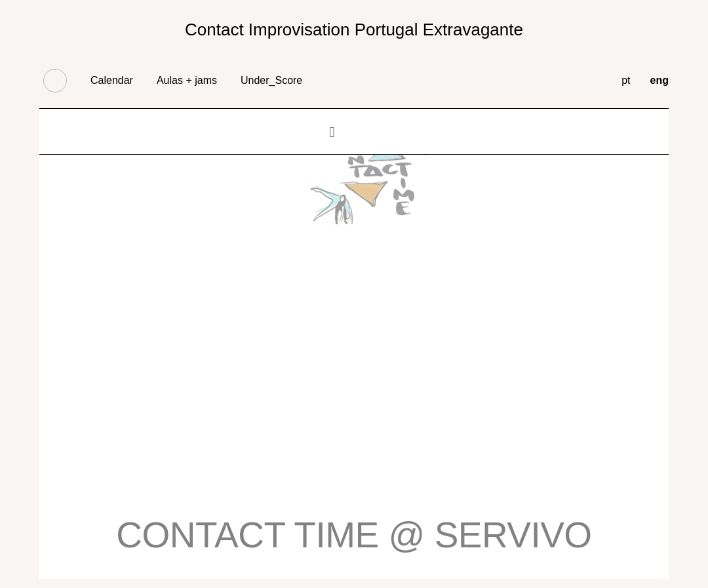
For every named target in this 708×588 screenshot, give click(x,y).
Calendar (112, 80)
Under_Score (271, 80)
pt (626, 80)
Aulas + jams (187, 80)
